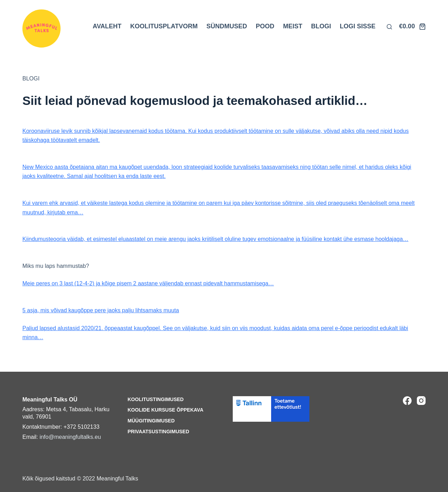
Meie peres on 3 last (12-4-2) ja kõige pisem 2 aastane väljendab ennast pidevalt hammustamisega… (148, 283)
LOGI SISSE (358, 26)
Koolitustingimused (156, 399)
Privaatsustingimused (159, 432)
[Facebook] (407, 401)
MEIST (293, 26)
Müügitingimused (151, 421)
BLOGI (321, 26)
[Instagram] (421, 401)
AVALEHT (107, 26)
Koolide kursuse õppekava (166, 410)
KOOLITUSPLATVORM (164, 26)
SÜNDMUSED (227, 26)
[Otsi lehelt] (389, 27)
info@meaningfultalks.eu (70, 437)
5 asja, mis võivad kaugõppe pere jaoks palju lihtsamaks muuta (101, 310)
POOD (265, 26)
